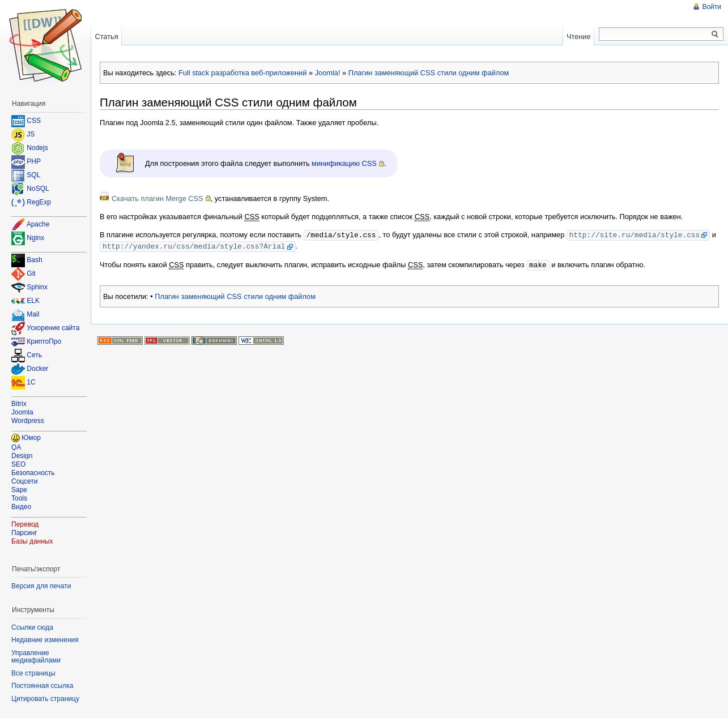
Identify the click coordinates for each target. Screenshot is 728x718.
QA (16, 447)
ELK (33, 301)
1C (31, 383)
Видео (21, 507)
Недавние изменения (45, 640)
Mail (33, 315)
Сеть (34, 356)
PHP (34, 161)
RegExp (39, 202)
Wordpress (28, 421)
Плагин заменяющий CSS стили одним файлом (429, 73)
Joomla (22, 412)
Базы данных (32, 541)
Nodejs (37, 148)
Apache (38, 224)
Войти (712, 7)
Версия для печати (41, 586)
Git (31, 274)
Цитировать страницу (45, 699)
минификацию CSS (344, 163)
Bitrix (19, 404)
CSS (34, 121)
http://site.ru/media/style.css (635, 234)
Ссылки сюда (32, 627)
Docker (37, 369)
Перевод (25, 524)
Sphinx (37, 288)
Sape (19, 490)
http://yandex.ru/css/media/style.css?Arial (194, 245)
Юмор (31, 438)
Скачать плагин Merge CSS (157, 198)
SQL (33, 175)
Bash (34, 260)
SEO (18, 464)
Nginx (35, 238)
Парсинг (24, 533)
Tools (19, 498)
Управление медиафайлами (36, 657)
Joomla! (328, 73)
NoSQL (38, 189)
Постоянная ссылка (42, 686)
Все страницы (33, 673)
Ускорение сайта (53, 328)
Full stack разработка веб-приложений (242, 73)
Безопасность (33, 473)
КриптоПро (44, 342)
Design (22, 456)
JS (31, 134)
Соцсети (25, 481)
